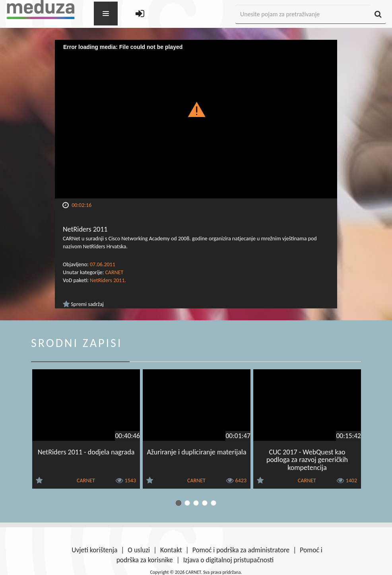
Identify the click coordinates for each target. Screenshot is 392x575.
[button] (196, 109)
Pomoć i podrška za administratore (241, 550)
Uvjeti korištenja (94, 550)
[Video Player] (196, 119)
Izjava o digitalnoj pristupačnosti (229, 560)
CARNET (114, 272)
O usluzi (139, 550)
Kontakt (171, 550)
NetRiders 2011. (108, 280)
